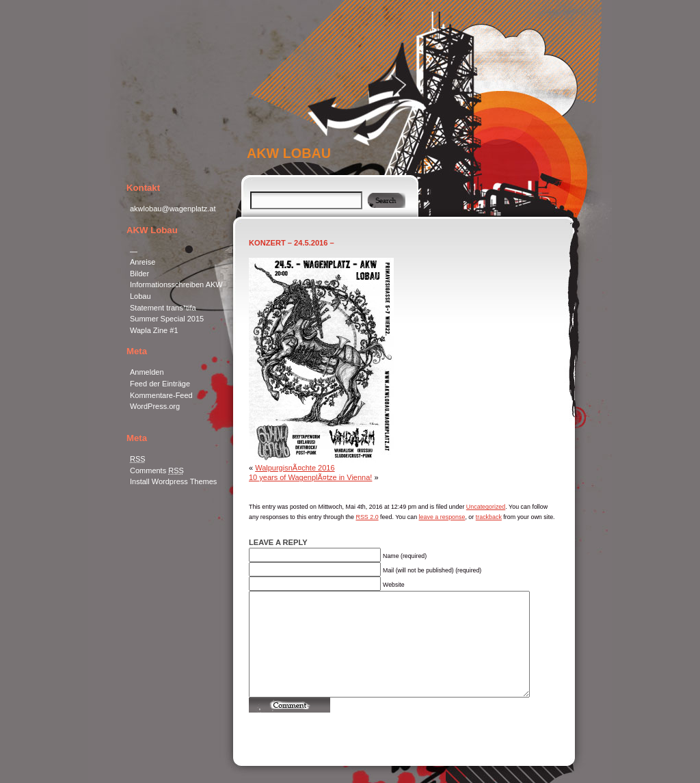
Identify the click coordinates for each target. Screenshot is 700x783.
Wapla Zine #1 (154, 330)
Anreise (143, 262)
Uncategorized (486, 507)
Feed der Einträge (160, 384)
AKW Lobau (289, 153)
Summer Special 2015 (167, 319)
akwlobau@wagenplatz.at (173, 209)
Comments (157, 470)
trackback (489, 517)
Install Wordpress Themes (173, 481)
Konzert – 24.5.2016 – (292, 243)
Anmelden (147, 372)
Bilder (139, 274)
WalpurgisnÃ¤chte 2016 (295, 468)
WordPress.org (155, 406)
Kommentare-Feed (161, 395)
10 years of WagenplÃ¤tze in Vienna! (310, 477)
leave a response (442, 517)
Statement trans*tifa (163, 308)
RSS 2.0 (367, 517)
